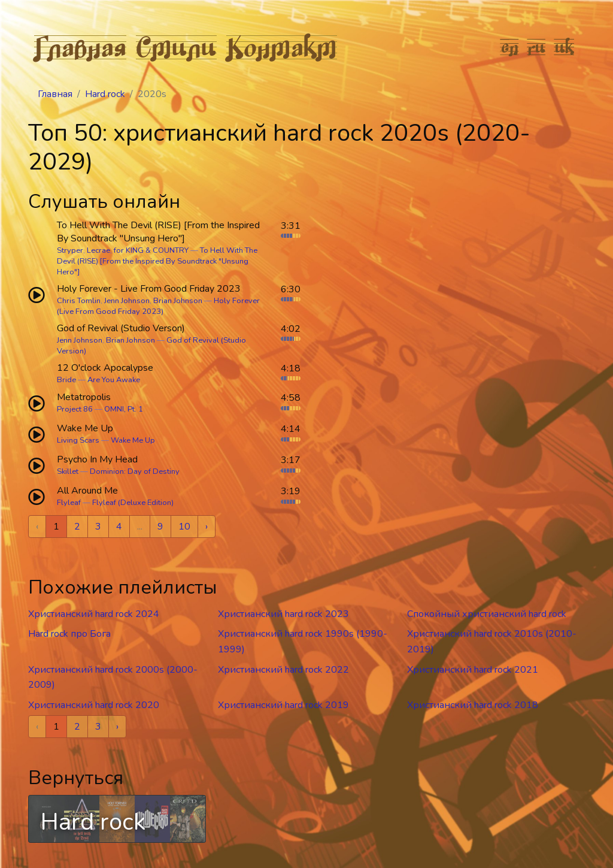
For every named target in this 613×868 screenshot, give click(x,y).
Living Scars (78, 440)
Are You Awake (114, 380)
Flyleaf (69, 503)
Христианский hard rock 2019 (283, 705)
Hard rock (105, 94)
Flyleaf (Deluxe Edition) (133, 503)
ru (537, 47)
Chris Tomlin (79, 301)
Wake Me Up (133, 440)
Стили (176, 47)
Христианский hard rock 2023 (283, 614)
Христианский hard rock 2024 (94, 614)
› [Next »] (207, 527)
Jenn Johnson (127, 301)
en (510, 47)
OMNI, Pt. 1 (124, 409)
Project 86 (75, 409)
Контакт (282, 47)
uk (565, 47)
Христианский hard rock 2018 (473, 705)
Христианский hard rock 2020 (94, 705)
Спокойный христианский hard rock (487, 614)
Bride (66, 380)
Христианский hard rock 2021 (473, 670)
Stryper (70, 250)
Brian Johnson (178, 301)
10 (184, 527)
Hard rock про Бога (69, 634)
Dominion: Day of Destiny (135, 471)
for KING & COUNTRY (151, 250)
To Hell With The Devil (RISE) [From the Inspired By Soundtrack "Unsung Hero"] (157, 261)
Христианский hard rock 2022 (283, 670)
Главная (80, 47)
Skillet (68, 471)
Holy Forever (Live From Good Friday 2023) (158, 306)
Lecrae (98, 250)
